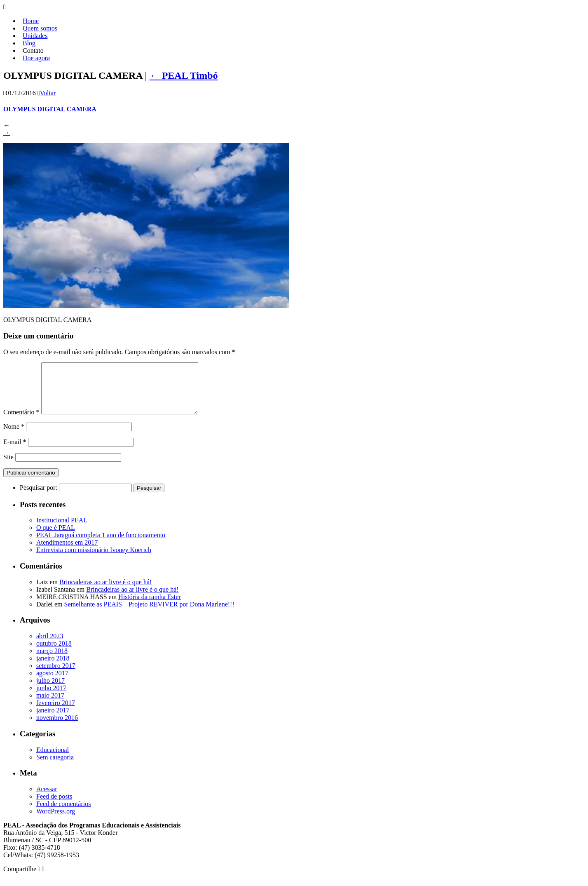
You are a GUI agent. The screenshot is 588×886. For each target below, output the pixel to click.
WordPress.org (56, 821)
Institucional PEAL (62, 530)
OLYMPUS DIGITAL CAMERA (50, 109)
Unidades (35, 36)
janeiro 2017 (53, 720)
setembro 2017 (56, 676)
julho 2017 (50, 690)
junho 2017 (51, 698)
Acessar (47, 799)
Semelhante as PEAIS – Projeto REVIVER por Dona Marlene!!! (149, 614)
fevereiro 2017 (56, 713)
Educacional (53, 760)
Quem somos (40, 28)
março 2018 (52, 661)
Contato (33, 51)
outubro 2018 (54, 653)
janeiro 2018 (53, 668)
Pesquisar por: (39, 497)
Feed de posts (54, 806)
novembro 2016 (57, 727)
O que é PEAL (56, 537)
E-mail (15, 452)
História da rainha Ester (150, 607)
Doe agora (36, 58)
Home (31, 21)
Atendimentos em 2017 (67, 552)
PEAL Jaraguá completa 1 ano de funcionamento (101, 545)
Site (8, 467)
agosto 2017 (52, 683)
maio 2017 (50, 705)
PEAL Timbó (184, 75)
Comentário (21, 422)
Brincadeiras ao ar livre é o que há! (105, 592)
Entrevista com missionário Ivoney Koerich (94, 560)
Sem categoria (55, 767)
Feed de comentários (63, 814)
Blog (29, 43)
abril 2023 (50, 646)
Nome (14, 436)
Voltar (47, 93)
